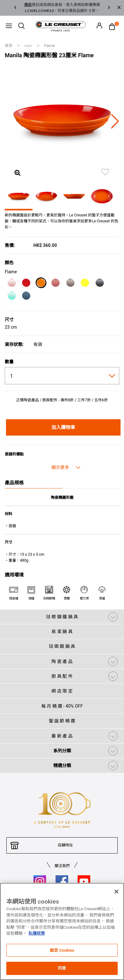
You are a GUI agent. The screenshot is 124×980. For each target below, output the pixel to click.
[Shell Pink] (12, 284)
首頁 (9, 46)
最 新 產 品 (62, 736)
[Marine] (26, 297)
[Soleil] (85, 284)
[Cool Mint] (12, 297)
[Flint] (100, 284)
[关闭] (116, 892)
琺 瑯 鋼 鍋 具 (62, 646)
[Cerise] (26, 284)
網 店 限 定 (62, 691)
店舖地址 (65, 845)
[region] (62, 931)
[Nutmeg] (70, 284)
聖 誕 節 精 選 (62, 721)
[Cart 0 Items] (114, 26)
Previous (15, 8)
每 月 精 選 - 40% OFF (62, 706)
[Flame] (41, 284)
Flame (50, 46)
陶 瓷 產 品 (62, 661)
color (29, 46)
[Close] (119, 8)
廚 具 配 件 (62, 676)
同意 (62, 968)
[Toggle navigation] (9, 26)
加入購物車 (63, 427)
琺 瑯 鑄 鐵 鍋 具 (62, 617)
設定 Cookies (62, 950)
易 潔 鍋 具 (62, 632)
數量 (9, 362)
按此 (28, 5)
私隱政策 (37, 933)
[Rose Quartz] (55, 284)
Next (109, 8)
